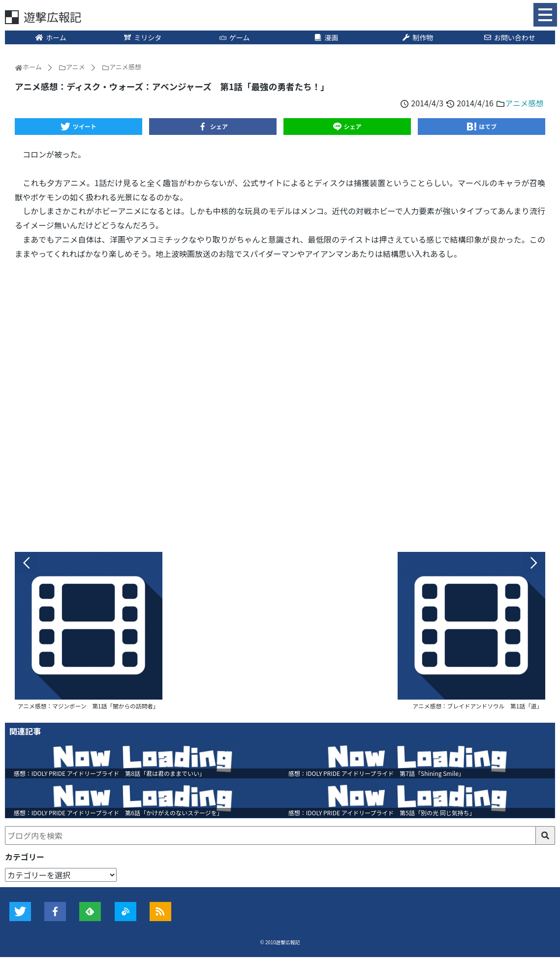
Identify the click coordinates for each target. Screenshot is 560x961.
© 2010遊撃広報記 (280, 946)
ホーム (51, 38)
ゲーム (234, 38)
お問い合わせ (509, 38)
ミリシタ (143, 38)
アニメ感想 (524, 103)
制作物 (418, 38)
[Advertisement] (280, 404)
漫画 (326, 38)
